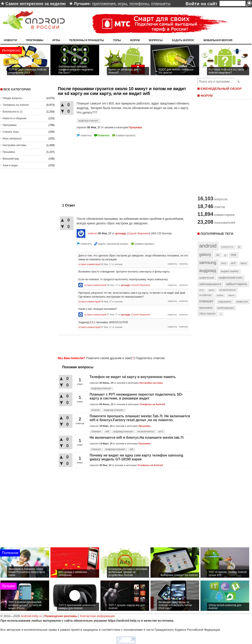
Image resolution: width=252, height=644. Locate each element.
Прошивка (9, 152)
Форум (135, 40)
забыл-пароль (237, 284)
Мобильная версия (218, 40)
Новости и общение (15, 118)
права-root (242, 302)
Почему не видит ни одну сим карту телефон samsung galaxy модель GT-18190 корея (136, 457)
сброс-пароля (207, 313)
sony (224, 263)
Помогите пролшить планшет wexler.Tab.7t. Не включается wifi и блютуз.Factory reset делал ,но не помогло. (140, 418)
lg (225, 255)
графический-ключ (230, 278)
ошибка (220, 295)
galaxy (205, 254)
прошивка (206, 308)
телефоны (139, 4)
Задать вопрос (183, 40)
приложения (104, 4)
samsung (208, 262)
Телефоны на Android (16, 105)
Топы (117, 40)
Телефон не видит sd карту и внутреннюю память (133, 377)
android (95, 410)
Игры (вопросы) (12, 139)
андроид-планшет (88, 121)
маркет (212, 290)
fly (239, 247)
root (233, 255)
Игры (56, 40)
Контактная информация (97, 616)
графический (206, 278)
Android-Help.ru (31, 616)
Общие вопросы (12, 98)
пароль (231, 295)
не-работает (205, 295)
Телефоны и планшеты (86, 40)
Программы (35, 40)
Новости (10, 40)
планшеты (161, 4)
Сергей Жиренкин (139, 233)
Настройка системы (15, 145)
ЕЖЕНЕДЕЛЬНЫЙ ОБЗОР (221, 89)
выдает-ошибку (230, 271)
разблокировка (225, 308)
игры (122, 4)
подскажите (225, 302)
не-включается (146, 431)
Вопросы (156, 40)
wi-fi (161, 431)
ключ (201, 290)
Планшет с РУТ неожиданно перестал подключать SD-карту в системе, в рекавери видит (136, 396)
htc (218, 255)
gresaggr (121, 233)
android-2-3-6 (227, 247)
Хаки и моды (10, 165)
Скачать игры (11, 132)
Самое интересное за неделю (36, 4)
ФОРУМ (207, 95)
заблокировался (210, 284)
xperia (243, 263)
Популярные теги (217, 234)
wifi (107, 431)
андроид (208, 271)
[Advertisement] (94, 168)
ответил (93, 233)
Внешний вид (11, 159)
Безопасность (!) (12, 112)
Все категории (17, 89)
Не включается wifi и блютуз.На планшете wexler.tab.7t (137, 438)
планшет (96, 431)
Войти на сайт (201, 4)
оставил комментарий (89, 264)
